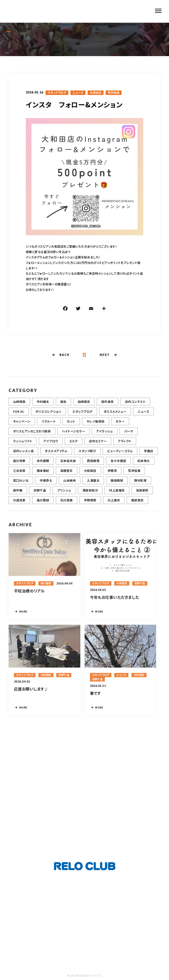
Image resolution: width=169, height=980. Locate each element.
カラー (120, 426)
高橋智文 (67, 475)
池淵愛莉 (142, 495)
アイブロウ (51, 446)
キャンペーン (22, 426)
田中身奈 (108, 406)
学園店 (148, 456)
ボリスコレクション (48, 416)
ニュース (78, 93)
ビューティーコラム (120, 456)
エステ (73, 446)
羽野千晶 (40, 495)
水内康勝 (43, 466)
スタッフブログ (57, 93)
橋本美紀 (43, 475)
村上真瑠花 (117, 495)
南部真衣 (137, 505)
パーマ (129, 436)
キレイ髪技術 (96, 426)
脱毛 (63, 406)
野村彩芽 (140, 485)
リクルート (49, 426)
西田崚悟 (93, 466)
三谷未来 (19, 475)
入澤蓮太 (93, 485)
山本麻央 (70, 485)
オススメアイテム (56, 456)
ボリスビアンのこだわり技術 (32, 436)
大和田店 (96, 93)
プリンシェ (64, 495)
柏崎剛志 (84, 406)
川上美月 (114, 505)
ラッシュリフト (23, 446)
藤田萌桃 (117, 485)
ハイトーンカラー (73, 436)
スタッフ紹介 (87, 456)
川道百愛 (19, 505)
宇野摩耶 (90, 505)
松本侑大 (144, 466)
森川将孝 (19, 466)
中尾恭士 (46, 485)
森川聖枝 (43, 505)
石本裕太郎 (68, 466)
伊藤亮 (112, 475)
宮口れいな (21, 485)
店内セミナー (98, 446)
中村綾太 (43, 406)
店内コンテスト (135, 406)
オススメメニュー (115, 416)
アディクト (125, 446)
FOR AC (19, 416)
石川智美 (67, 505)
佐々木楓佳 (118, 466)
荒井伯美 (114, 93)
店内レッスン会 (23, 456)
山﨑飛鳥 (19, 406)
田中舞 (18, 495)
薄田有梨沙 (90, 495)
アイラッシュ (105, 436)
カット (71, 426)
